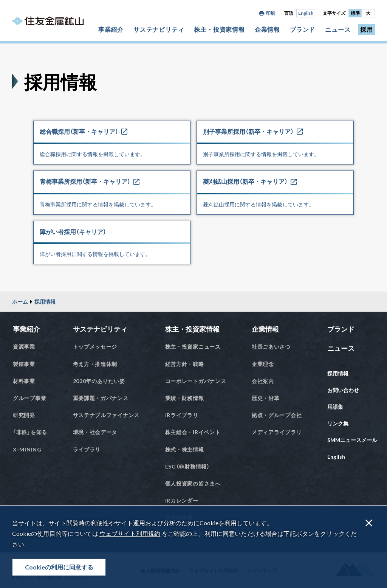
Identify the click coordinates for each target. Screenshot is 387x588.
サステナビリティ (159, 29)
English (306, 13)
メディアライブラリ (277, 432)
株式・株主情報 (185, 449)
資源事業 (24, 347)
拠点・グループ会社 (277, 415)
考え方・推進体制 (95, 364)
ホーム (20, 302)
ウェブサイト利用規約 (130, 533)
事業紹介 (111, 29)
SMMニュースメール (352, 440)
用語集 (335, 407)
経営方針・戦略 (185, 364)
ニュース (338, 29)
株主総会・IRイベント (193, 432)
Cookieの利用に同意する (59, 567)
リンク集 (338, 423)
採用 (367, 29)
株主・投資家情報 (219, 29)
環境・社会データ (95, 432)
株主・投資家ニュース (193, 347)
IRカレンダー (182, 500)
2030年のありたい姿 (99, 381)
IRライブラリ (182, 415)
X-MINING (27, 449)
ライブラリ (87, 449)
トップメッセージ (95, 347)
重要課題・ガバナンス (101, 398)
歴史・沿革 (266, 398)
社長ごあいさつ (271, 347)
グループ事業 (29, 398)
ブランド (303, 29)
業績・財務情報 (185, 398)
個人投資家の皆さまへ (193, 483)
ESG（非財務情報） (187, 466)
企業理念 (263, 364)
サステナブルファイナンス (106, 415)
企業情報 (267, 29)
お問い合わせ (343, 390)
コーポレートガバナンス (196, 381)
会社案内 (263, 381)
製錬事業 (24, 364)
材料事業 (24, 381)
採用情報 (45, 302)
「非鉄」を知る (30, 432)
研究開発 (24, 415)
